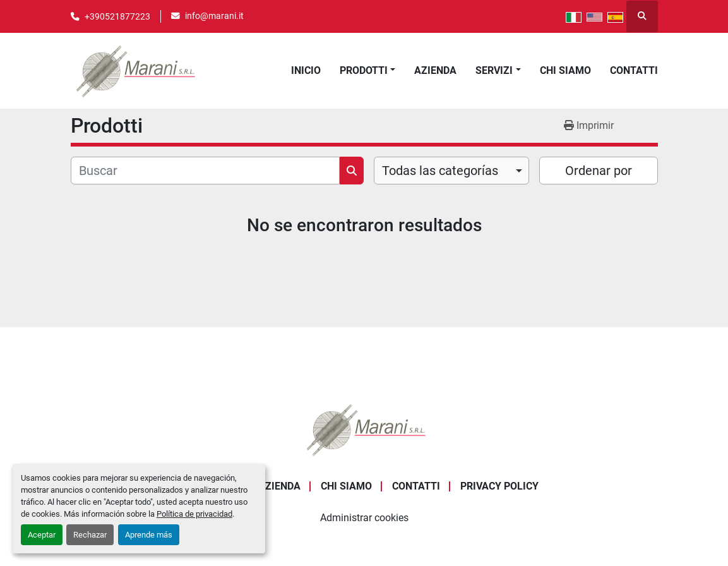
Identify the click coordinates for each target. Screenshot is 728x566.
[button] (367, 71)
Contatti (634, 70)
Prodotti (364, 70)
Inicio (306, 70)
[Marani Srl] (364, 429)
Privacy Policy (499, 486)
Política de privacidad (194, 514)
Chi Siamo (565, 70)
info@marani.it (214, 16)
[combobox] (452, 171)
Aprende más (149, 535)
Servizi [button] (494, 70)
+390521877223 (117, 16)
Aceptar (42, 535)
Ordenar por (599, 171)
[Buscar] (205, 171)
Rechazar (90, 535)
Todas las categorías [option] (440, 171)
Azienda (435, 70)
